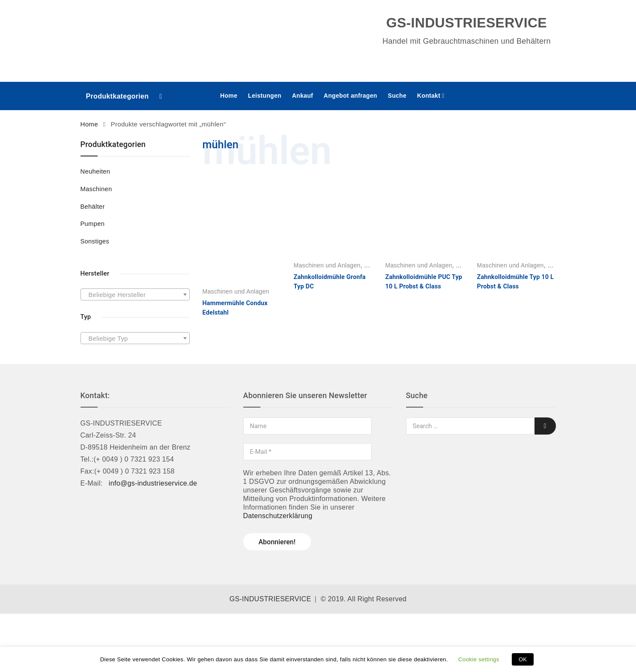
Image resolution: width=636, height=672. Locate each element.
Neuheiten (96, 171)
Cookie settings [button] (479, 659)
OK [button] (523, 659)
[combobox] (135, 294)
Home (229, 96)
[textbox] (135, 295)
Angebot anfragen (351, 96)
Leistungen (265, 96)
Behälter (93, 207)
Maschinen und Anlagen (236, 291)
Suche (397, 96)
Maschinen (96, 189)
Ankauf (303, 96)
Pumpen (93, 224)
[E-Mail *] (308, 452)
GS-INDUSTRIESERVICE (270, 599)
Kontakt (429, 96)
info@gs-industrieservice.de (153, 483)
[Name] (308, 426)
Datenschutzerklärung (278, 516)
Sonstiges (95, 241)
